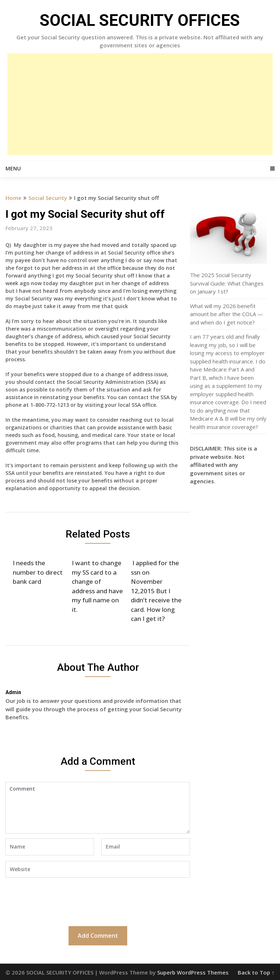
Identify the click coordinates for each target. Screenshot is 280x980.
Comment (98, 808)
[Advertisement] (140, 104)
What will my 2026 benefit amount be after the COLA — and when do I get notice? (227, 314)
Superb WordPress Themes (193, 972)
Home (13, 198)
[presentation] (61, 901)
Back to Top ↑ (256, 972)
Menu (13, 168)
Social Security (48, 198)
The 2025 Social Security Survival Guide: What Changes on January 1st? (227, 283)
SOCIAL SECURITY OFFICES (140, 20)
